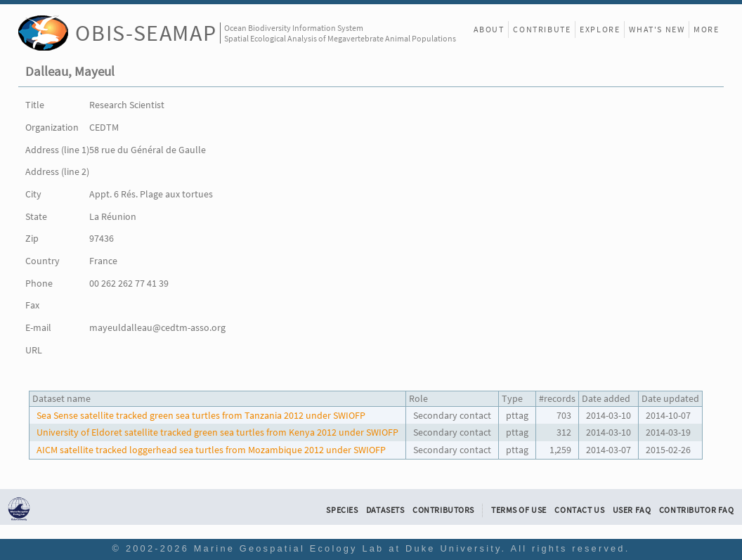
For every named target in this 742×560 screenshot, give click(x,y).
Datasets (385, 510)
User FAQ (632, 510)
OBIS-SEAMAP (146, 33)
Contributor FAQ (697, 510)
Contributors (443, 510)
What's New (657, 29)
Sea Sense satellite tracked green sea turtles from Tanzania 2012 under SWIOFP (201, 415)
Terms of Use (519, 510)
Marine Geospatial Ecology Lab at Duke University (348, 548)
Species (342, 510)
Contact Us (579, 510)
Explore (600, 29)
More (706, 29)
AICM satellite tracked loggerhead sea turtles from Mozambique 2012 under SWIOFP (211, 450)
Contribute (542, 29)
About (489, 29)
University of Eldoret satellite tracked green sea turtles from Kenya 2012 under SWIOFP (217, 432)
